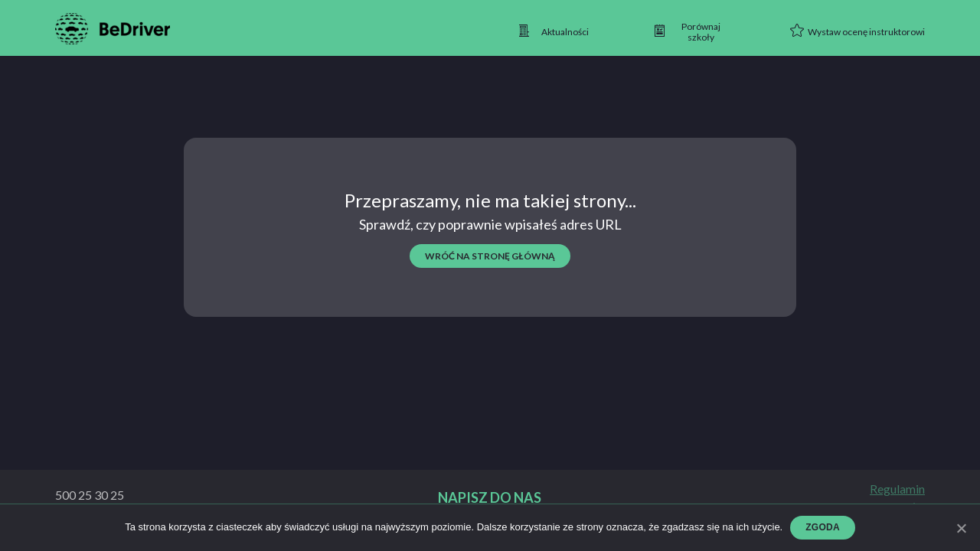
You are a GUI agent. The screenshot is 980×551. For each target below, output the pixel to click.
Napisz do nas (490, 498)
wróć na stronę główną (490, 256)
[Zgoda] (961, 528)
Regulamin (897, 489)
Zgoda (823, 527)
